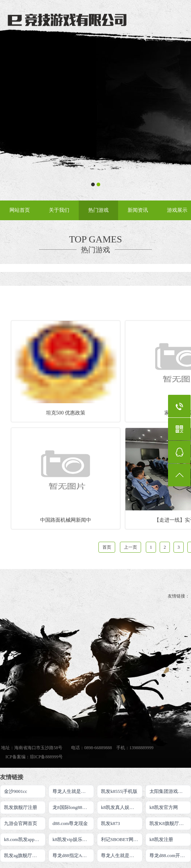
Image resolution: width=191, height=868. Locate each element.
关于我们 (59, 210)
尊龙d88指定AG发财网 (73, 855)
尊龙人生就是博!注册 (73, 791)
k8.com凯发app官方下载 (25, 839)
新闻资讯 (138, 210)
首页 (107, 547)
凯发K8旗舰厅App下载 (170, 823)
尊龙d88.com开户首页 (170, 855)
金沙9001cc (16, 791)
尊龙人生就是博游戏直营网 (122, 855)
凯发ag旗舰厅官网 (23, 855)
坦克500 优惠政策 (66, 413)
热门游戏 (98, 210)
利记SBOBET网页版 (122, 839)
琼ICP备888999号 (46, 757)
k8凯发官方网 (164, 807)
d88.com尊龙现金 (70, 823)
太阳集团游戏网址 (168, 791)
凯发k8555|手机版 (119, 791)
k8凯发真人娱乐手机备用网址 (122, 807)
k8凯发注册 (161, 839)
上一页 (130, 547)
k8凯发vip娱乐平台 (72, 839)
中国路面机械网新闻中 (66, 520)
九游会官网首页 (21, 823)
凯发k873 (110, 823)
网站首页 (20, 210)
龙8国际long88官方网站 (73, 807)
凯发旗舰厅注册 (21, 807)
